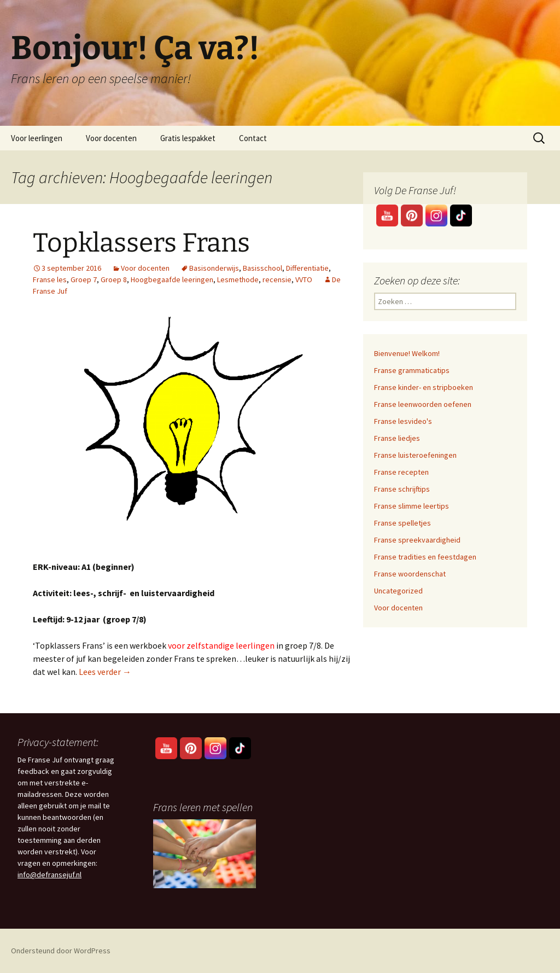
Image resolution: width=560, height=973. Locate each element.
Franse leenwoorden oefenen (423, 404)
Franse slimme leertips (412, 506)
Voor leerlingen (37, 138)
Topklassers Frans (141, 243)
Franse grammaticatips (412, 370)
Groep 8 (114, 279)
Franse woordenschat (410, 574)
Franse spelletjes (402, 523)
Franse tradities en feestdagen (425, 557)
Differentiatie (307, 268)
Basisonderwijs (214, 268)
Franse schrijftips (402, 489)
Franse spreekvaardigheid (417, 540)
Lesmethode (238, 279)
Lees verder (105, 672)
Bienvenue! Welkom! (407, 353)
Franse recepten (401, 472)
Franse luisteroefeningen (415, 455)
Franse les (50, 279)
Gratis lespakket (188, 138)
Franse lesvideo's (403, 421)
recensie (277, 279)
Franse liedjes (397, 438)
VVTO (304, 279)
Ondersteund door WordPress (61, 951)
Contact (253, 138)
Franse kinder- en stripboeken (424, 387)
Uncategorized (398, 591)
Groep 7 (84, 279)
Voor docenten (111, 138)
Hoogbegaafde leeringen (172, 279)
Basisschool (262, 268)
